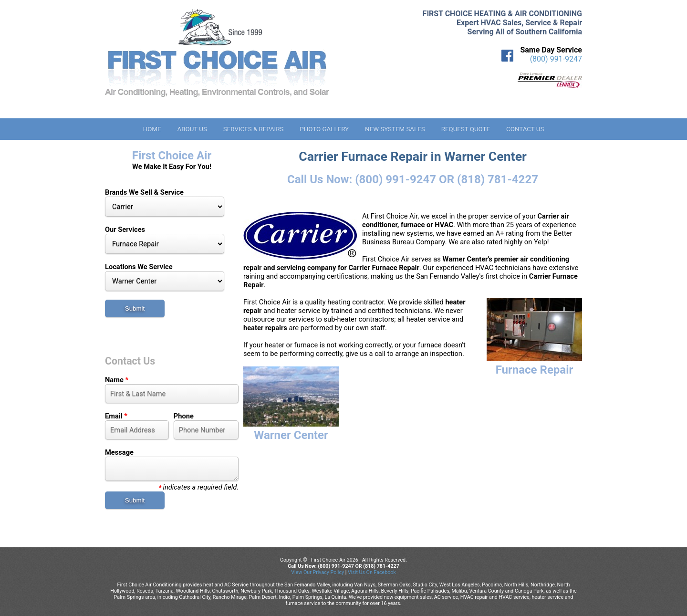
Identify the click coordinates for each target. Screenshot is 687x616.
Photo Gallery (324, 129)
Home (152, 129)
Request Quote (466, 129)
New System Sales (395, 129)
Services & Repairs (254, 129)
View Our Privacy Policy (317, 572)
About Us (192, 129)
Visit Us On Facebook (372, 572)
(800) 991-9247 (556, 59)
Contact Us (525, 129)
